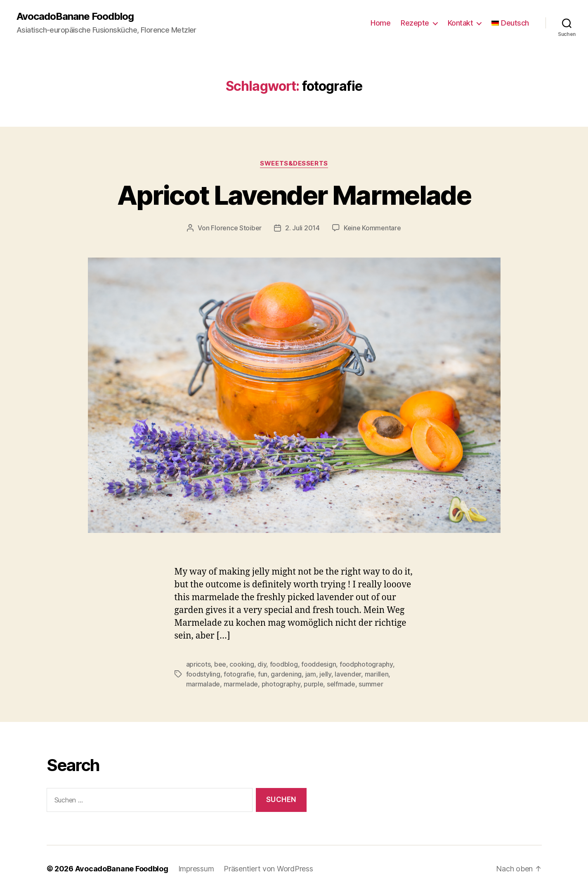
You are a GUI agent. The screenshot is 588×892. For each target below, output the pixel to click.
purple (313, 684)
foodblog (284, 664)
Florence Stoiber (236, 228)
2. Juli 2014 (302, 228)
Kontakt (460, 23)
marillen (377, 674)
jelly (325, 674)
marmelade (241, 684)
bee (220, 664)
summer (371, 684)
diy (262, 664)
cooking (242, 664)
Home (380, 23)
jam (311, 674)
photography (281, 684)
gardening (286, 674)
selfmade (341, 684)
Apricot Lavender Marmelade (294, 195)
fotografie (239, 674)
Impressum (196, 869)
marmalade (203, 684)
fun (263, 674)
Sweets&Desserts (294, 163)
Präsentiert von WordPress (268, 869)
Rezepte (415, 23)
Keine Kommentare (372, 228)
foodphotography (366, 664)
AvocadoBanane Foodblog (75, 17)
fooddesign (319, 664)
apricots (198, 664)
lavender (348, 674)
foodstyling (203, 674)
